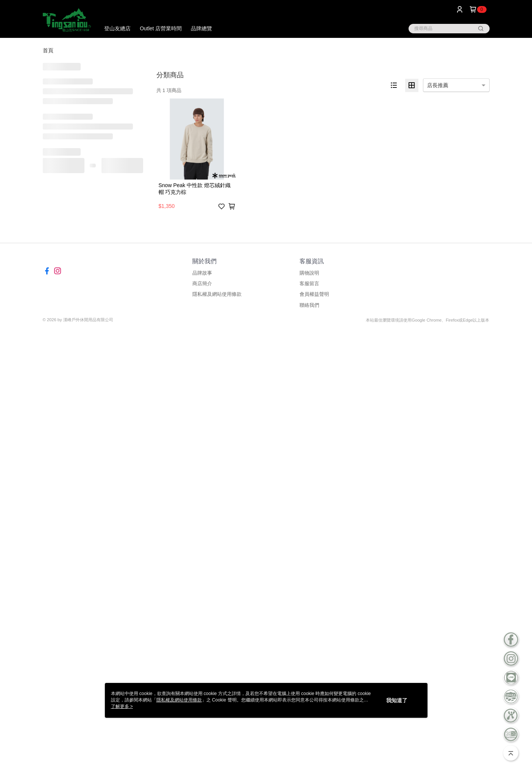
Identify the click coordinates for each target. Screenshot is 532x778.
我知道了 (397, 700)
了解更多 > (122, 706)
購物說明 (309, 273)
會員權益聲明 (314, 294)
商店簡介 (202, 284)
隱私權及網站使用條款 (217, 294)
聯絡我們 (309, 305)
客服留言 (309, 284)
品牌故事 (202, 273)
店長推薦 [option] (438, 85)
